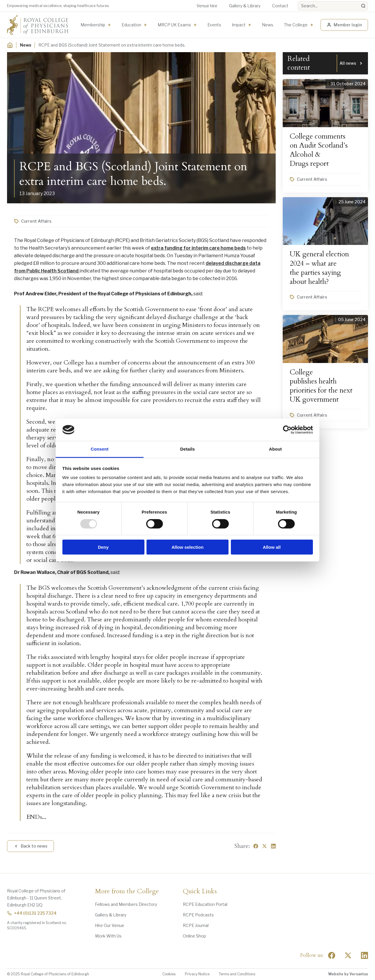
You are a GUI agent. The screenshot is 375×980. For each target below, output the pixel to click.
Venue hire (207, 6)
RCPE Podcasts (198, 915)
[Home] (10, 45)
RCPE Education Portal (205, 904)
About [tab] (275, 449)
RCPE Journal (196, 925)
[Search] (363, 6)
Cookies (169, 974)
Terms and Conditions (237, 974)
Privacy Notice (197, 974)
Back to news (31, 846)
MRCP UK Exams (174, 25)
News (268, 25)
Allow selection (187, 547)
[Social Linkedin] (364, 955)
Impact (239, 25)
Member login (344, 25)
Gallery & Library (245, 6)
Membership (93, 25)
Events (214, 25)
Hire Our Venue (110, 925)
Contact (280, 6)
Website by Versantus (348, 974)
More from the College (127, 892)
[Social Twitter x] (348, 955)
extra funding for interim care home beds (198, 248)
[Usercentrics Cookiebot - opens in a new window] (287, 430)
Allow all (272, 547)
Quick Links (200, 892)
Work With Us (108, 936)
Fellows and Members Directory (126, 904)
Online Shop (194, 936)
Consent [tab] (100, 449)
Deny (103, 547)
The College (296, 25)
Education (131, 25)
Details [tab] (187, 449)
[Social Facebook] (332, 955)
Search (298, 1)
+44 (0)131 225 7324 (32, 913)
